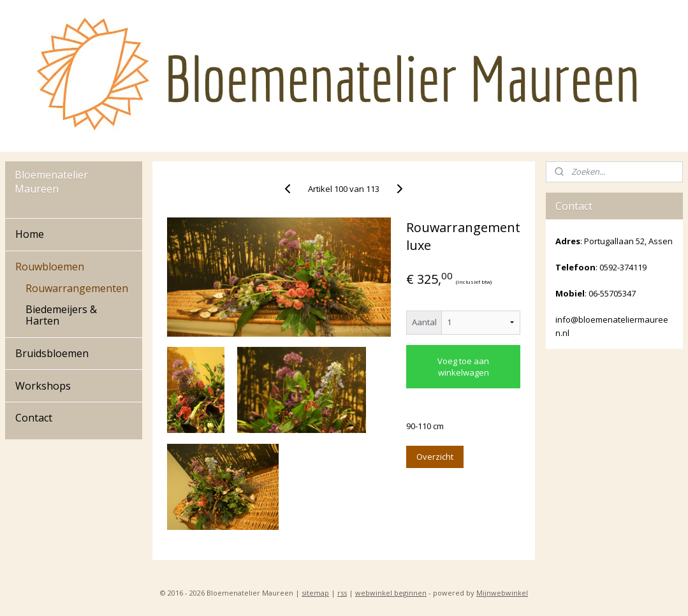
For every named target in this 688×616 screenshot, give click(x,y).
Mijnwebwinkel (502, 593)
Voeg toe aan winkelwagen (463, 367)
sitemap (315, 593)
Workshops (43, 386)
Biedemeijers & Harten (61, 315)
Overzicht (435, 457)
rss (342, 593)
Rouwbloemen (50, 267)
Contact (34, 418)
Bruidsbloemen (52, 353)
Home (30, 234)
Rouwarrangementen (77, 288)
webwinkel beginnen (391, 593)
